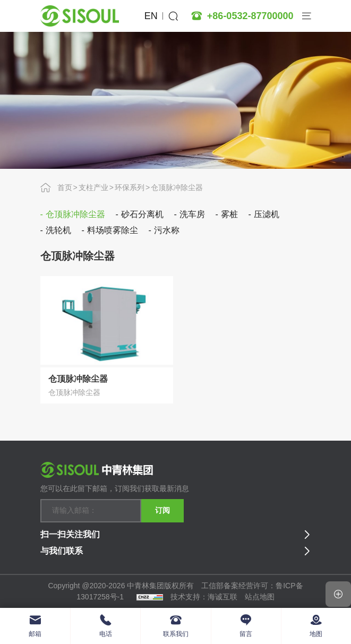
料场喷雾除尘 (113, 230)
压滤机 (267, 214)
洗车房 (192, 214)
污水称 (167, 230)
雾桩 (229, 214)
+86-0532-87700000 (250, 16)
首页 (65, 187)
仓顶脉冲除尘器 (177, 187)
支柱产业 (93, 187)
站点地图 (260, 597)
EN (151, 16)
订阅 (162, 510)
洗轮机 (58, 230)
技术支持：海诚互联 (204, 597)
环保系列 (130, 187)
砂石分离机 (142, 214)
